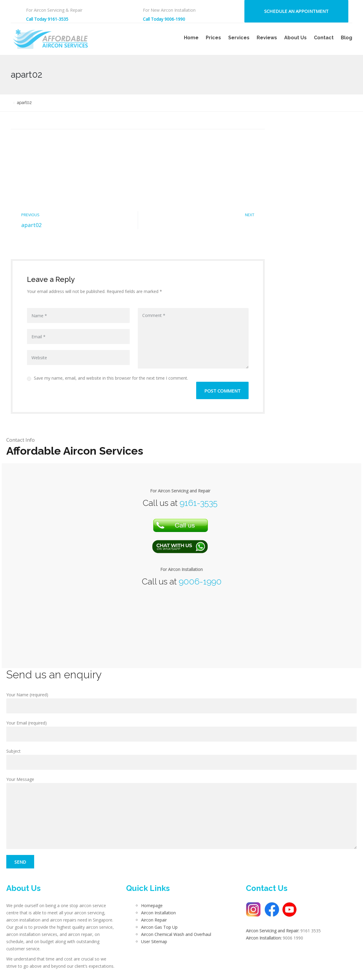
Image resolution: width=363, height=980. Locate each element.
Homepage (152, 905)
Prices (213, 38)
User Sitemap (154, 941)
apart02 (31, 225)
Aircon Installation (158, 913)
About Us (295, 38)
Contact (324, 38)
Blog (347, 38)
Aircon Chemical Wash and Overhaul (176, 934)
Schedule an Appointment (296, 11)
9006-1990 (200, 582)
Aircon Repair (154, 920)
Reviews (267, 38)
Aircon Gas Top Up (159, 927)
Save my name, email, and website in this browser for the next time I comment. (108, 378)
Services (239, 38)
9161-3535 (199, 503)
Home (191, 38)
